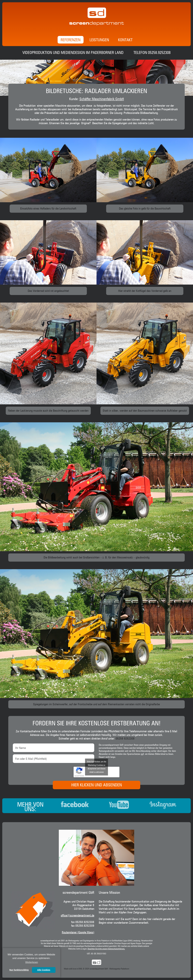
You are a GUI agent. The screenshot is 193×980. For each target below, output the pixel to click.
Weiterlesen (32, 962)
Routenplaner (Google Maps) (78, 932)
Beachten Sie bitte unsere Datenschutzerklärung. (106, 949)
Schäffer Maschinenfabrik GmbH (102, 99)
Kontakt (125, 40)
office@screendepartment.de (78, 916)
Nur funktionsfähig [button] (19, 970)
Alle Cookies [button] (44, 970)
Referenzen (71, 40)
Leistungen (99, 40)
